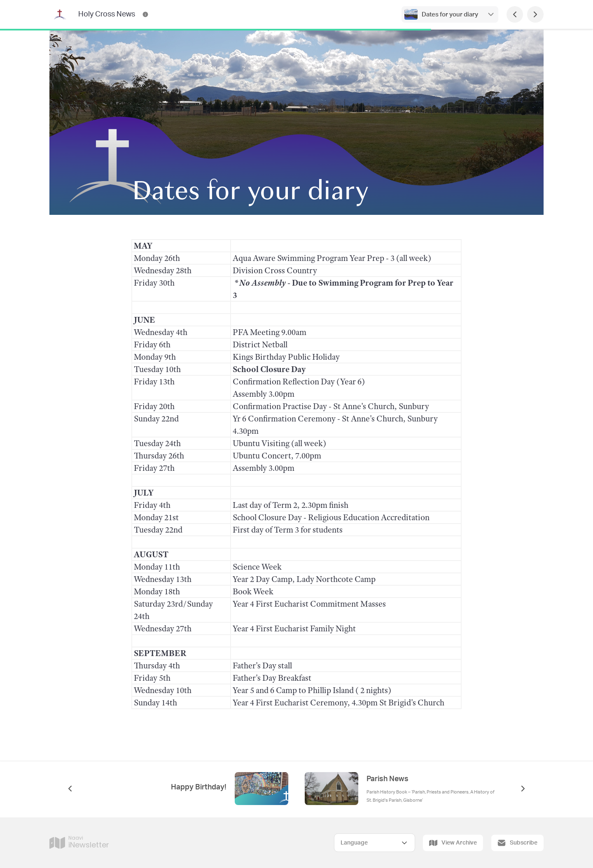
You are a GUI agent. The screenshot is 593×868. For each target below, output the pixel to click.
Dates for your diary (450, 15)
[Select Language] (375, 843)
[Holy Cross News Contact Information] (145, 14)
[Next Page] (535, 14)
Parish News (388, 779)
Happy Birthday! (199, 787)
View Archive (453, 843)
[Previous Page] (515, 14)
